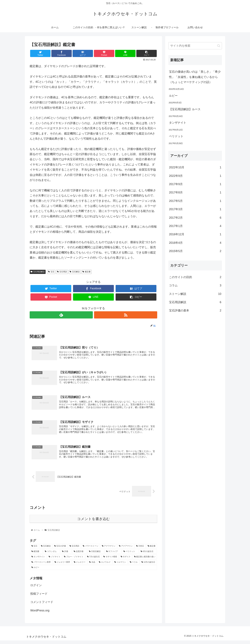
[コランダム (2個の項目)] (52, 555)
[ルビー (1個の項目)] (93, 571)
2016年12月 (195, 234)
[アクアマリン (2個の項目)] (126, 550)
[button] (219, 46)
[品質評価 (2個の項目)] (80, 555)
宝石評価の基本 (195, 310)
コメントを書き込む (94, 522)
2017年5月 (195, 201)
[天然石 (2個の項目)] (140, 550)
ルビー (173, 96)
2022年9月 (195, 176)
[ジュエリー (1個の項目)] (80, 566)
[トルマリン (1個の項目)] (120, 566)
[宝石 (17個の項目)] (34, 550)
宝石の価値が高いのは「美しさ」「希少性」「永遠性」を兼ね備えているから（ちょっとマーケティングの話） (195, 77)
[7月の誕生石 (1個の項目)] (94, 560)
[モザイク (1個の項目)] (126, 560)
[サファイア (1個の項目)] (113, 555)
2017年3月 (195, 209)
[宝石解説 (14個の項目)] (46, 550)
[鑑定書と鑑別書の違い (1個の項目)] (145, 560)
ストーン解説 (195, 294)
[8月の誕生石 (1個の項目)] (148, 555)
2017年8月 (195, 192)
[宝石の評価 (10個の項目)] (60, 550)
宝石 (51, 272)
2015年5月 (195, 251)
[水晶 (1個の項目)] (92, 566)
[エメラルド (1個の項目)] (105, 566)
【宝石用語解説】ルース (185, 109)
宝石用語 (62, 272)
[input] (195, 46)
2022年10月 (195, 167)
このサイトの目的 (195, 277)
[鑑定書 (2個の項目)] (152, 550)
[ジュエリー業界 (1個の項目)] (62, 566)
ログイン (36, 589)
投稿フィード (39, 597)
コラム (195, 285)
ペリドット (176, 136)
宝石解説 (75, 272)
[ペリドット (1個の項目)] (130, 555)
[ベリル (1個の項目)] (134, 566)
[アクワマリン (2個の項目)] (109, 550)
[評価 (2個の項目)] (66, 555)
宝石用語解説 (38, 272)
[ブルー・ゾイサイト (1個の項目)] (74, 560)
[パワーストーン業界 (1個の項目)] (41, 566)
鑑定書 (86, 272)
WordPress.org (40, 614)
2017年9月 (195, 184)
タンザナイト (178, 123)
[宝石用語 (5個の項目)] (74, 550)
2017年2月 (195, 218)
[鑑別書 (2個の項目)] (36, 555)
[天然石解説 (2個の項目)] (96, 555)
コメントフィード (42, 606)
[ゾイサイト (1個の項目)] (55, 560)
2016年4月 (195, 243)
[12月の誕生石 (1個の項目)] (148, 566)
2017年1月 (195, 226)
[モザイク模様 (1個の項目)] (110, 560)
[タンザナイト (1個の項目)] (38, 560)
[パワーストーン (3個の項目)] (91, 550)
